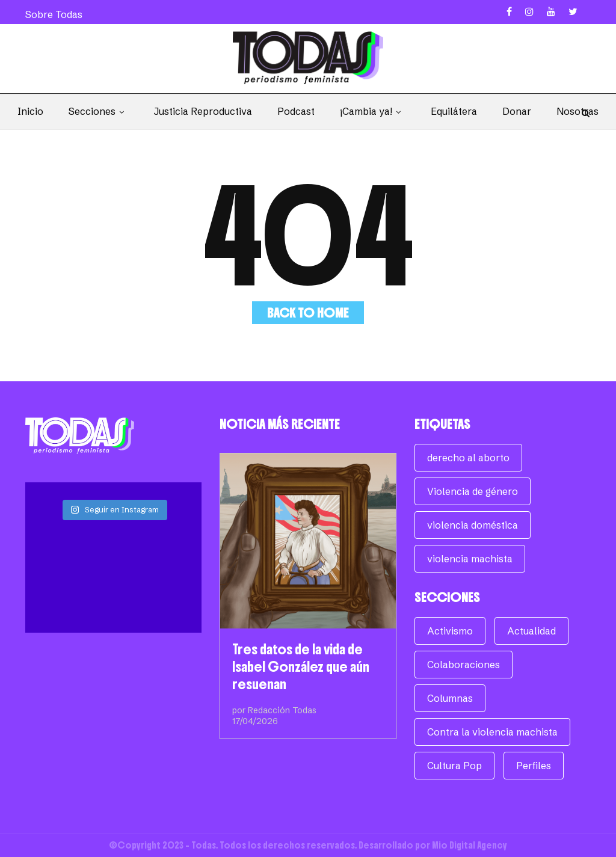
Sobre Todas (54, 14)
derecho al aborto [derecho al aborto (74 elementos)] (468, 458)
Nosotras (577, 111)
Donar (517, 111)
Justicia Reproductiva (203, 111)
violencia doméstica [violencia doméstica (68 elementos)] (473, 525)
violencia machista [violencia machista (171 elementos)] (470, 559)
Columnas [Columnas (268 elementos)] (450, 698)
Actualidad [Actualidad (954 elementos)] (531, 631)
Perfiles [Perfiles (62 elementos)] (534, 766)
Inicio (30, 111)
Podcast (296, 111)
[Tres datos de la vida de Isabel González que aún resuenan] (308, 541)
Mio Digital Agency (470, 845)
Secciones (99, 111)
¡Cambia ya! (373, 111)
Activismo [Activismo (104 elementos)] (450, 631)
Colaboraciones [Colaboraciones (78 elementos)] (464, 665)
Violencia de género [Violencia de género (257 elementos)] (473, 491)
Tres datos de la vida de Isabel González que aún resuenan (301, 667)
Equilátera (454, 111)
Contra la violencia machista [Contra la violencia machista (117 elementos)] (492, 732)
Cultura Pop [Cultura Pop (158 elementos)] (454, 766)
